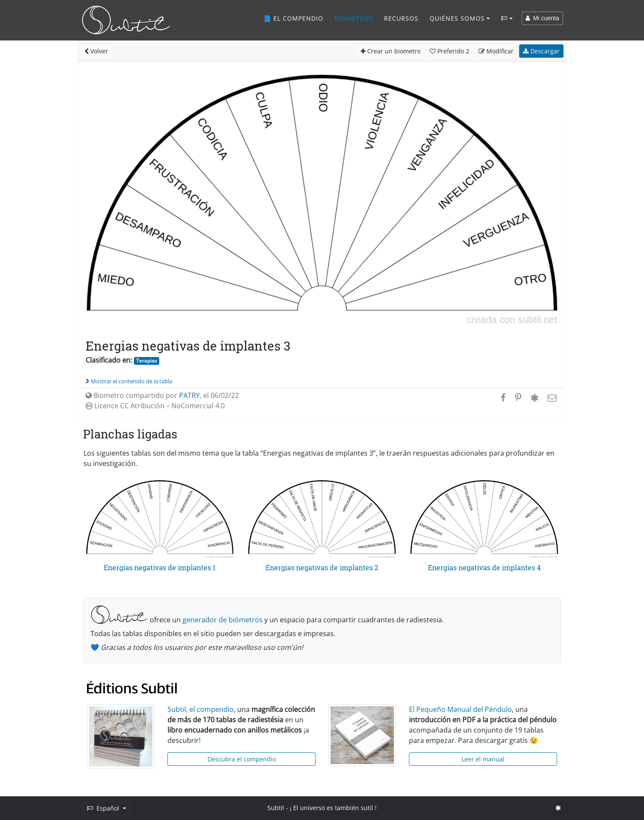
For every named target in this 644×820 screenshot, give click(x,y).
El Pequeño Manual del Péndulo (460, 709)
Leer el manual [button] (483, 759)
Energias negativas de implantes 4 (484, 567)
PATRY (189, 395)
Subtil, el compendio (201, 709)
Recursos (401, 18)
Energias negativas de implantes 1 (160, 567)
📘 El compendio (293, 18)
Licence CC (155, 406)
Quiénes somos (457, 18)
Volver (96, 51)
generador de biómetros (223, 620)
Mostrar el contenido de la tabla (129, 381)
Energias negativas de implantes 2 (322, 567)
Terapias (147, 361)
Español (104, 808)
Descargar (541, 51)
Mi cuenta (542, 18)
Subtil (276, 808)
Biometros (354, 18)
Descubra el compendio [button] (242, 759)
